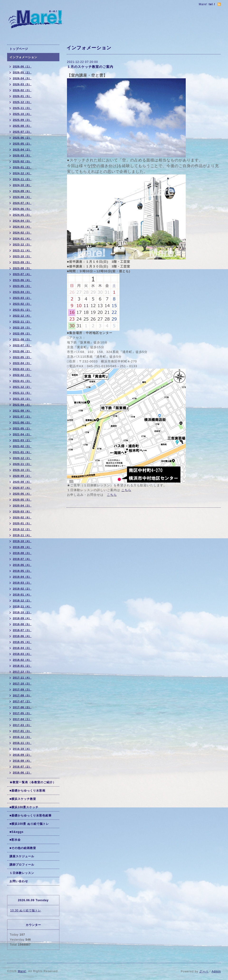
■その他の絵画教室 (23, 848)
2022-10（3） (22, 328)
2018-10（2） (22, 612)
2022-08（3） (22, 339)
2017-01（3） (22, 731)
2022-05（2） (22, 357)
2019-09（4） (22, 547)
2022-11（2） (22, 322)
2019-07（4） (22, 559)
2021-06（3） (22, 422)
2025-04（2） (22, 150)
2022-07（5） (22, 345)
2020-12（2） (22, 458)
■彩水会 (15, 840)
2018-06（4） (22, 636)
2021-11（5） (22, 393)
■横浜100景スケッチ (24, 807)
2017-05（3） (22, 713)
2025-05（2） (22, 144)
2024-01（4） (22, 239)
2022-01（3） (22, 381)
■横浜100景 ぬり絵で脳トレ (29, 824)
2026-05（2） (22, 72)
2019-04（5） (22, 577)
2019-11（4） (22, 535)
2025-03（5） (22, 155)
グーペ (204, 971)
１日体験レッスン (22, 873)
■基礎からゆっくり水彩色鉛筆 (31, 816)
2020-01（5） (22, 523)
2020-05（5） (22, 500)
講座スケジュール (22, 856)
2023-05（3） (22, 286)
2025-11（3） (22, 108)
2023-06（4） (22, 280)
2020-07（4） (22, 488)
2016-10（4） (22, 749)
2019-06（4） (22, 565)
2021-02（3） (22, 446)
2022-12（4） (22, 316)
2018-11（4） (22, 606)
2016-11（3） (22, 743)
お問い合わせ (19, 881)
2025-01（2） (22, 167)
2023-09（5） (22, 262)
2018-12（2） (22, 600)
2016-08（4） (22, 761)
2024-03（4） (22, 227)
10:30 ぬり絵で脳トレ (26, 910)
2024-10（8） (22, 185)
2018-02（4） (22, 660)
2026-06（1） (22, 66)
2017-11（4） (22, 678)
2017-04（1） (22, 719)
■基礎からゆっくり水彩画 (27, 791)
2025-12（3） (22, 102)
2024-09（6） (22, 191)
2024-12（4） (22, 173)
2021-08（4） (22, 411)
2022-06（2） (22, 351)
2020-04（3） (22, 506)
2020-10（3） (22, 470)
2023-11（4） (22, 250)
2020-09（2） (22, 476)
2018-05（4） (22, 642)
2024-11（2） (22, 179)
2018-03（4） (22, 654)
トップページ (19, 49)
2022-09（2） (22, 333)
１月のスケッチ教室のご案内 (90, 67)
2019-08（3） (22, 553)
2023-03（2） (22, 298)
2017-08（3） (22, 695)
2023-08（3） (22, 268)
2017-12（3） (22, 672)
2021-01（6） (22, 452)
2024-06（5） (22, 209)
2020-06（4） (22, 494)
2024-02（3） (22, 233)
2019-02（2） (22, 589)
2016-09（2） (22, 755)
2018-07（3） (22, 630)
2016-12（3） (22, 737)
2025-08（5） (22, 126)
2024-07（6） (22, 203)
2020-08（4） (22, 482)
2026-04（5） (22, 78)
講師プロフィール (22, 865)
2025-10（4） (22, 114)
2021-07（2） (22, 417)
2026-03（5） (22, 84)
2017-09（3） (22, 689)
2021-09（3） (22, 405)
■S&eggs (17, 832)
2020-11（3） (22, 464)
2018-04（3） (22, 648)
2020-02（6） (22, 517)
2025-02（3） (22, 161)
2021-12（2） (22, 387)
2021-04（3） (22, 434)
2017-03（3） (22, 725)
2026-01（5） (22, 96)
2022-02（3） (22, 375)
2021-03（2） (22, 440)
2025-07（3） (22, 132)
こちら (126, 490)
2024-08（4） (22, 197)
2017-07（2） (22, 701)
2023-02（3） (22, 304)
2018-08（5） (22, 624)
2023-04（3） (22, 292)
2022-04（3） (22, 363)
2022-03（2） (22, 369)
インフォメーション (23, 57)
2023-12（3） (22, 244)
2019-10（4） (22, 541)
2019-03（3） (22, 583)
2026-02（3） (22, 90)
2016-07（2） (22, 767)
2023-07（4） (22, 274)
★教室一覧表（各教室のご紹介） (33, 782)
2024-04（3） (22, 221)
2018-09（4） (22, 618)
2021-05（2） (22, 428)
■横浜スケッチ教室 (23, 799)
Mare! (22, 971)
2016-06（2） (22, 773)
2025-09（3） (22, 120)
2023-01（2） (22, 310)
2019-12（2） (22, 529)
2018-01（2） (22, 666)
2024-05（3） (22, 215)
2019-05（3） (22, 571)
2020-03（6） (22, 511)
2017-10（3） (22, 684)
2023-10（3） (22, 256)
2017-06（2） (22, 707)
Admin (216, 971)
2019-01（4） (22, 595)
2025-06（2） (22, 138)
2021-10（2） (22, 399)
